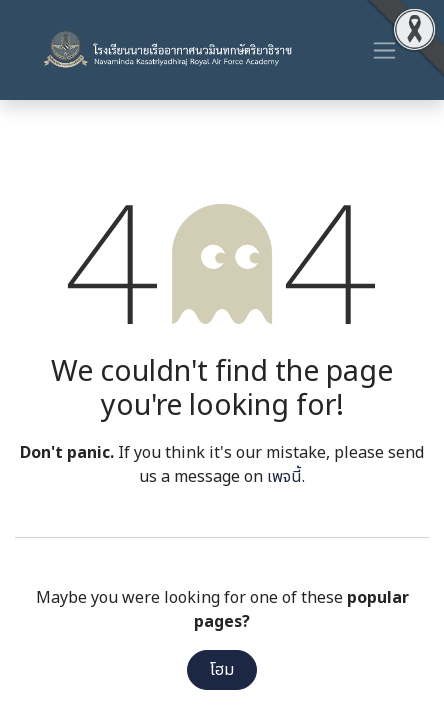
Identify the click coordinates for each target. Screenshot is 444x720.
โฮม (222, 670)
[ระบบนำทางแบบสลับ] (384, 50)
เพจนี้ (284, 477)
